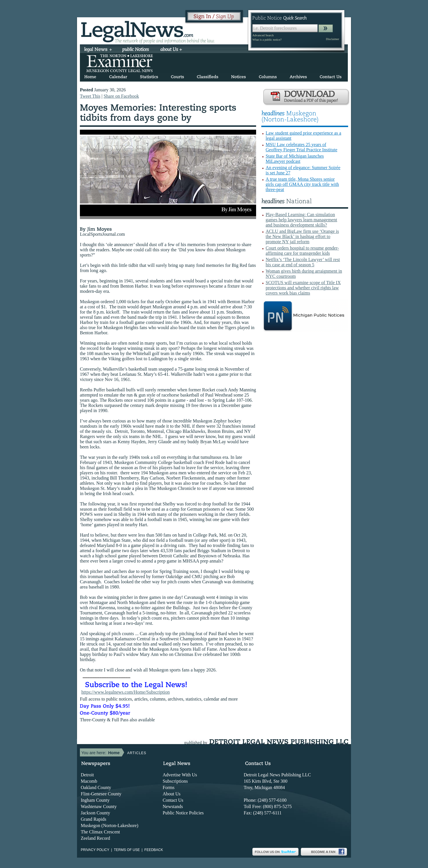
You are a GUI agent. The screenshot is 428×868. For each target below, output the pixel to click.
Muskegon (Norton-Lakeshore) (110, 825)
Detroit (87, 775)
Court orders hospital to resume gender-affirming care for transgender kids (302, 251)
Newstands (173, 806)
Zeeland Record (95, 838)
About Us (172, 794)
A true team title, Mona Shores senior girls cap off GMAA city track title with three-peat (302, 184)
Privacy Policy (95, 850)
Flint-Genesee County (101, 794)
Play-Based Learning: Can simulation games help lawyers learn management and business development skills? (301, 220)
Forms (169, 787)
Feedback (154, 850)
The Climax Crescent (100, 832)
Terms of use (127, 850)
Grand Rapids (93, 819)
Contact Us (173, 800)
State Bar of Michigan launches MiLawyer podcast (295, 159)
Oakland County (96, 787)
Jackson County (95, 813)
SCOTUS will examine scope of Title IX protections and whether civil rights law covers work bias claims (303, 288)
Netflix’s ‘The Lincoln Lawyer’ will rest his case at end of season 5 (303, 262)
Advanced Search (263, 35)
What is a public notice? (267, 40)
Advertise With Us (180, 775)
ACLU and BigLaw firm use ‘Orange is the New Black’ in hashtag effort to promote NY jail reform (302, 236)
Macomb (89, 781)
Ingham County (95, 800)
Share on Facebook (121, 96)
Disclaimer (333, 39)
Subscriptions (175, 781)
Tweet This (90, 96)
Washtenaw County (99, 806)
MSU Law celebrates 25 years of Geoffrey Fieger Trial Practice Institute (302, 147)
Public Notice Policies (183, 813)
